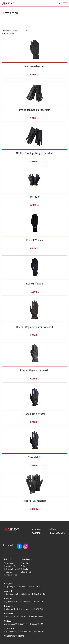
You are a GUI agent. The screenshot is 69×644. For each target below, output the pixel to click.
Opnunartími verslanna (14, 636)
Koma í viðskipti (11, 575)
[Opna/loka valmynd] (65, 3)
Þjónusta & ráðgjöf (12, 569)
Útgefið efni (26, 572)
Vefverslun (9, 563)
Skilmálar (25, 569)
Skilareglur (25, 566)
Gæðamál (8, 572)
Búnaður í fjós (10, 566)
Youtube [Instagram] (26, 546)
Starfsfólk (25, 563)
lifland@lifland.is (57, 533)
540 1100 (36, 533)
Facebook (19, 546)
